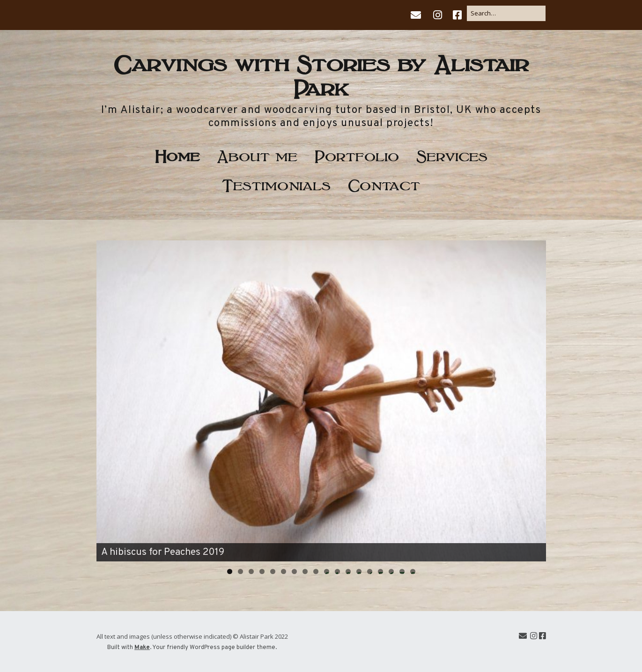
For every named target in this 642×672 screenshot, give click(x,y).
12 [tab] (348, 571)
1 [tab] (230, 571)
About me (257, 155)
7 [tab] (294, 571)
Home (177, 155)
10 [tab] (327, 571)
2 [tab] (240, 571)
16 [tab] (391, 571)
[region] (321, 401)
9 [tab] (316, 571)
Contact (384, 184)
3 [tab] (251, 571)
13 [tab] (359, 571)
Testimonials (276, 184)
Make (142, 648)
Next (534, 399)
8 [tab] (305, 571)
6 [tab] (284, 571)
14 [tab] (370, 571)
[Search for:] (506, 13)
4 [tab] (262, 571)
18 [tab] (413, 571)
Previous (108, 399)
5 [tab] (273, 571)
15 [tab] (380, 571)
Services (452, 155)
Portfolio (357, 155)
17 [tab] (402, 571)
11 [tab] (338, 571)
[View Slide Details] (321, 401)
